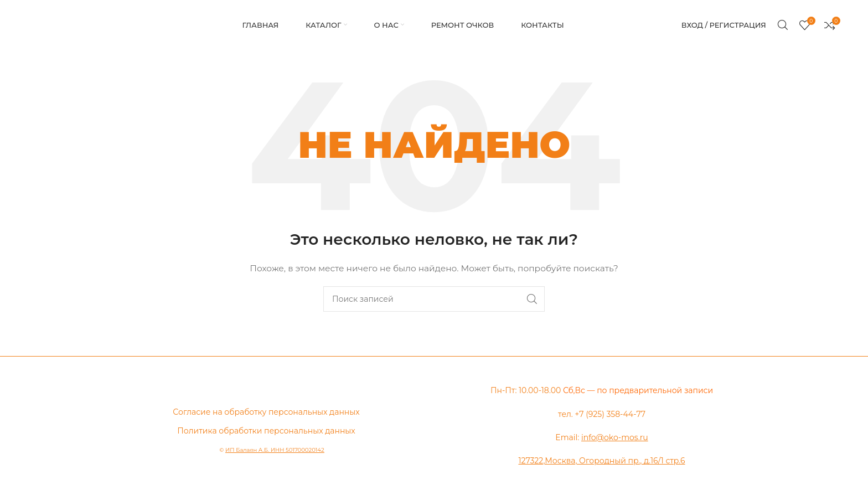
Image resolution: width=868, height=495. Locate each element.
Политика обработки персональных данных (266, 431)
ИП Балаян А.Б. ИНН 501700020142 (275, 450)
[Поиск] (783, 25)
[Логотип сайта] (30, 25)
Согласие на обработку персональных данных (266, 412)
